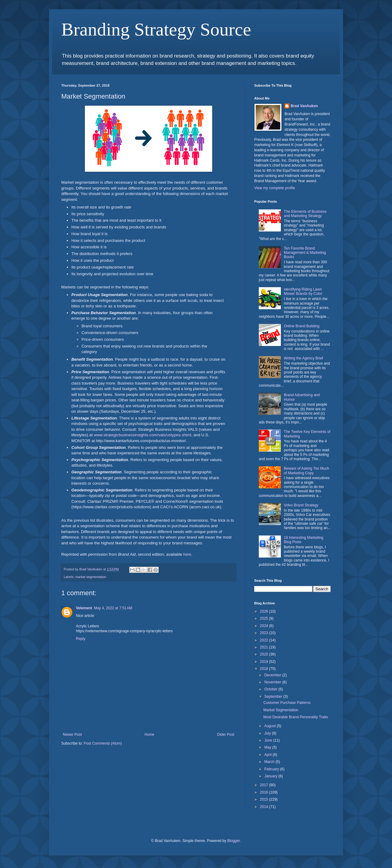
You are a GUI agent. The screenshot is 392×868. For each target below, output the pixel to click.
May (268, 747)
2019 (265, 662)
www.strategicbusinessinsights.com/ (126, 435)
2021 (265, 647)
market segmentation (91, 577)
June (269, 740)
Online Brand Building (302, 326)
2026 (265, 611)
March (270, 762)
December (273, 675)
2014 (265, 807)
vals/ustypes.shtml (175, 435)
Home (149, 735)
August (271, 726)
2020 (265, 654)
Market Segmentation (281, 710)
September (274, 697)
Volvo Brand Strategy (301, 505)
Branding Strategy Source (156, 29)
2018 (265, 669)
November (273, 682)
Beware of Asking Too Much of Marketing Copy (307, 471)
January (271, 776)
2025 (265, 618)
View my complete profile (275, 188)
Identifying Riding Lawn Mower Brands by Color (303, 291)
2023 (265, 633)
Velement (84, 608)
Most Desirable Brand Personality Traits (296, 717)
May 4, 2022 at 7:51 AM (113, 608)
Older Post (226, 735)
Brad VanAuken (304, 106)
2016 (265, 792)
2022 (265, 640)
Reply (81, 639)
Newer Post (72, 735)
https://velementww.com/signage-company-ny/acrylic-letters (124, 631)
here (187, 554)
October (271, 689)
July (268, 733)
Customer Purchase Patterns (287, 703)
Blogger (234, 841)
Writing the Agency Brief (303, 358)
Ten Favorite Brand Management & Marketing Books (305, 253)
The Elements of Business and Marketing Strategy (305, 214)
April (268, 755)
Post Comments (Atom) (103, 743)
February (272, 769)
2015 (265, 799)
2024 (265, 626)
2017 (265, 785)
